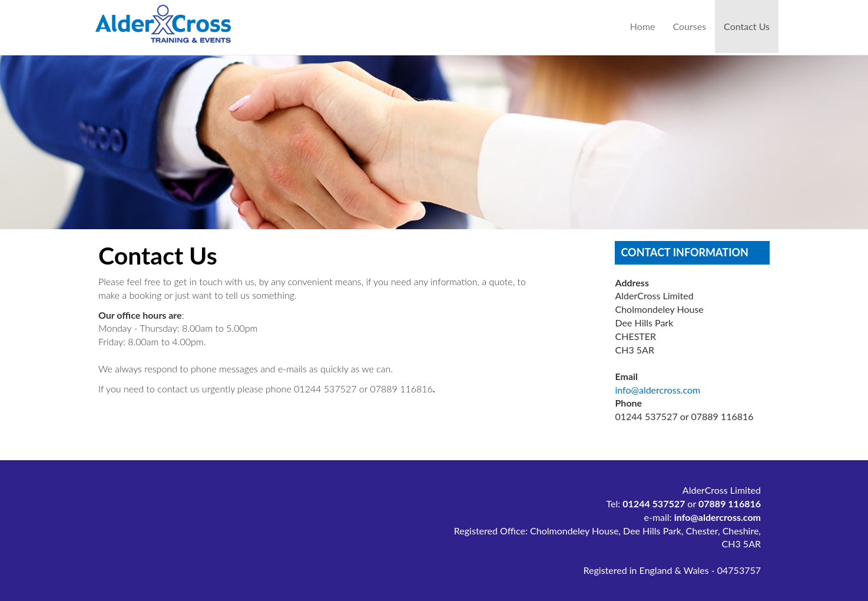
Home (643, 26)
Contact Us (751, 26)
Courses (690, 26)
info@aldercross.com (657, 390)
